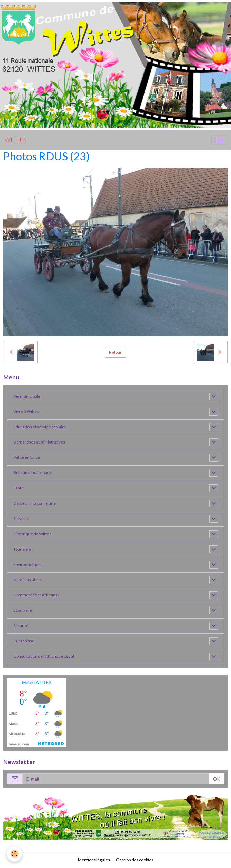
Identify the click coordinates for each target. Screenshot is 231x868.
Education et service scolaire (40, 427)
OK (217, 779)
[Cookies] (14, 854)
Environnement (28, 564)
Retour (115, 352)
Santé (18, 488)
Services (21, 518)
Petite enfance (27, 457)
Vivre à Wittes (26, 411)
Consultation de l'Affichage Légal (44, 656)
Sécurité (21, 626)
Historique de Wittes (32, 534)
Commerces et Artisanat (36, 595)
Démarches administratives (39, 442)
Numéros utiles (27, 580)
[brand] (16, 140)
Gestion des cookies (135, 860)
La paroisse (24, 641)
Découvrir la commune (34, 503)
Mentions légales (94, 860)
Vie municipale (27, 396)
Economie (23, 610)
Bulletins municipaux (32, 473)
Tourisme (22, 549)
